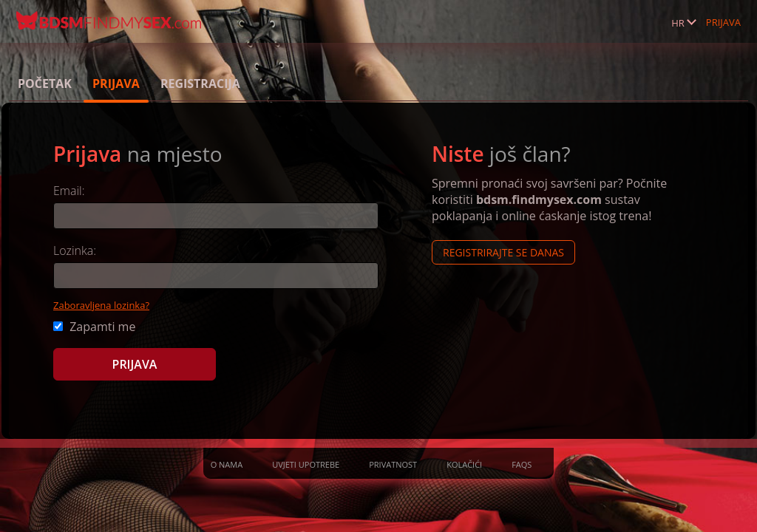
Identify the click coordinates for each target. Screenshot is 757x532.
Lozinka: (75, 250)
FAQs (522, 464)
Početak (45, 83)
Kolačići (464, 464)
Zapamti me (94, 327)
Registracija (200, 83)
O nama (227, 464)
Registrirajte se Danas (503, 252)
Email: (69, 191)
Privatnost (393, 464)
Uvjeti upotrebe (306, 464)
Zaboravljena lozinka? (101, 305)
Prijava (723, 22)
